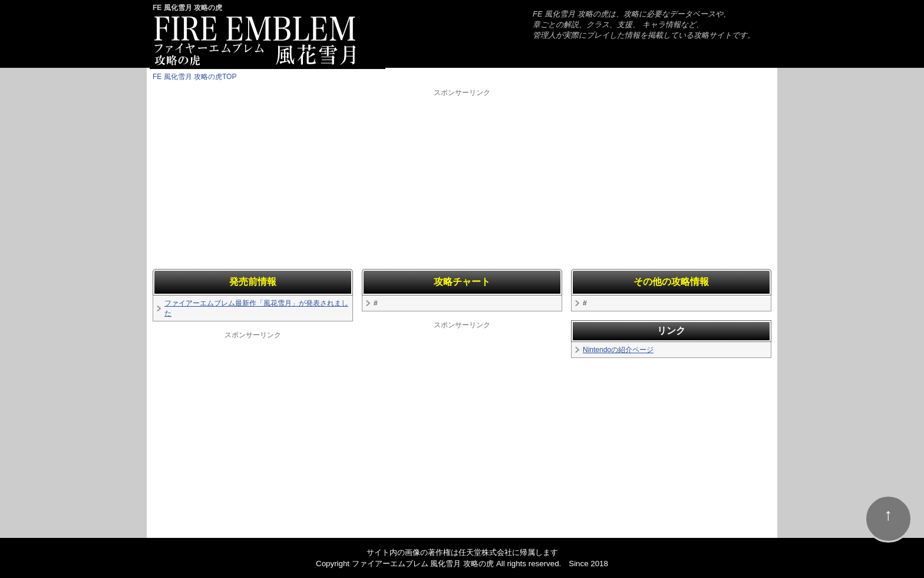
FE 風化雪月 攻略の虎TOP (194, 77)
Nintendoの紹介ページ (618, 350)
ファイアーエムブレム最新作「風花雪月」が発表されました (256, 308)
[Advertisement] (462, 180)
